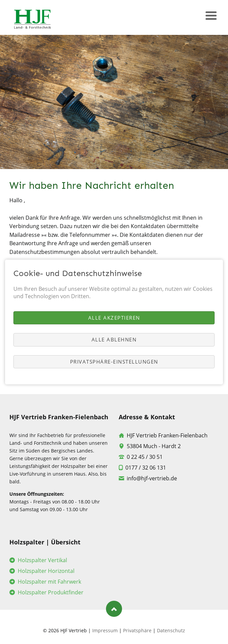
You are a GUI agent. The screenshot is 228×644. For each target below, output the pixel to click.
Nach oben (114, 609)
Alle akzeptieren (114, 318)
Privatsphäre (137, 630)
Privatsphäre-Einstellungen (114, 362)
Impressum (105, 630)
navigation (211, 17)
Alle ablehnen (114, 339)
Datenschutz (171, 630)
